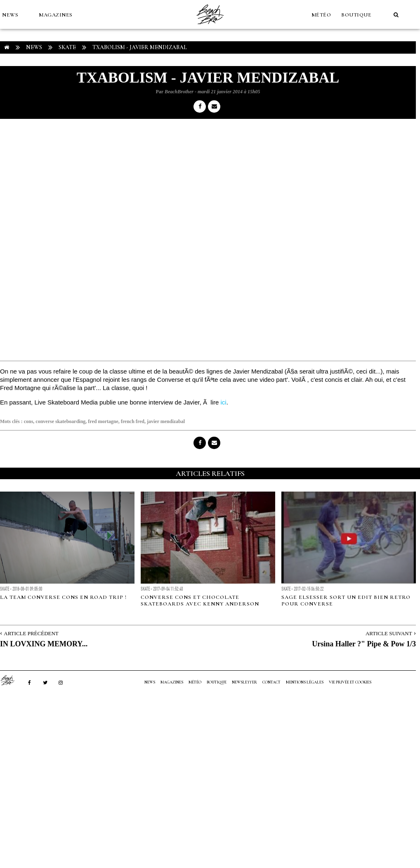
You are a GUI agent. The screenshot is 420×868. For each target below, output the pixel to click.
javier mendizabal (166, 421)
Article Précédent (31, 633)
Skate (67, 47)
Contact (271, 682)
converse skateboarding (60, 421)
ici (224, 402)
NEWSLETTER (244, 682)
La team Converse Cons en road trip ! (63, 597)
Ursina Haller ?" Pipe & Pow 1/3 (364, 644)
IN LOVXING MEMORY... (44, 644)
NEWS (10, 15)
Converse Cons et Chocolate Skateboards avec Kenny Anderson (200, 601)
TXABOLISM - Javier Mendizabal (140, 47)
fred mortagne (103, 421)
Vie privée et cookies (350, 682)
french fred (133, 421)
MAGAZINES (56, 15)
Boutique (356, 15)
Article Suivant (389, 633)
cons (29, 421)
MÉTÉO (321, 15)
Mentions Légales (305, 682)
